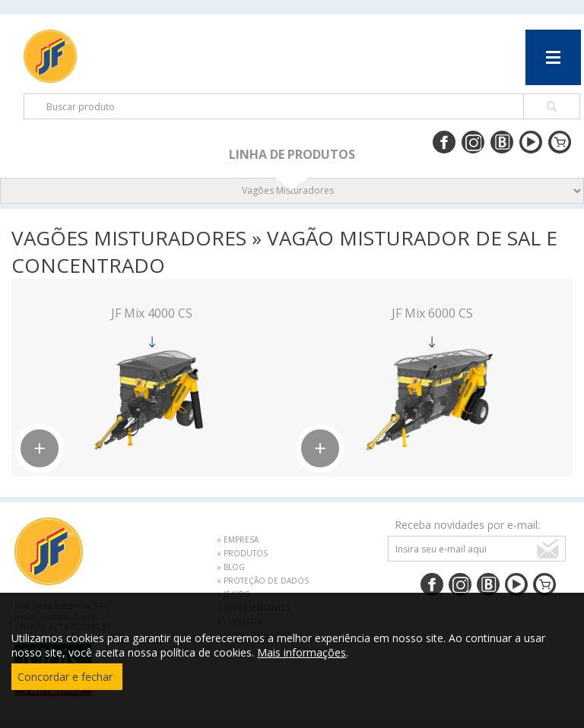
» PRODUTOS (242, 553)
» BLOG (231, 567)
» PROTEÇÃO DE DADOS (263, 581)
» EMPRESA (238, 540)
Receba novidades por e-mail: (467, 525)
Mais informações (302, 652)
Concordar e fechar (65, 677)
